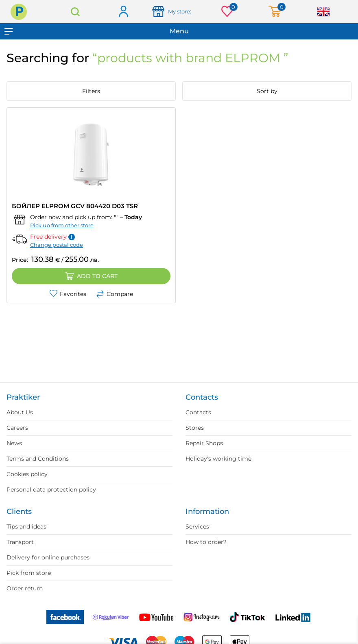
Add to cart (91, 276)
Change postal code (57, 245)
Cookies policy (27, 474)
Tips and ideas (26, 527)
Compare (115, 294)
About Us (20, 412)
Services (197, 527)
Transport (20, 542)
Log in (123, 12)
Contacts (198, 412)
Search (75, 12)
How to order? (206, 542)
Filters (91, 91)
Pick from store (29, 573)
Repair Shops (204, 443)
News (14, 443)
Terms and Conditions (38, 459)
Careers (17, 428)
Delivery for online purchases (48, 557)
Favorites (68, 294)
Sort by (267, 91)
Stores (195, 428)
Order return (25, 588)
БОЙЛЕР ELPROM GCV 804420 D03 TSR (75, 206)
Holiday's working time (218, 459)
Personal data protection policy (51, 490)
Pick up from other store (62, 225)
